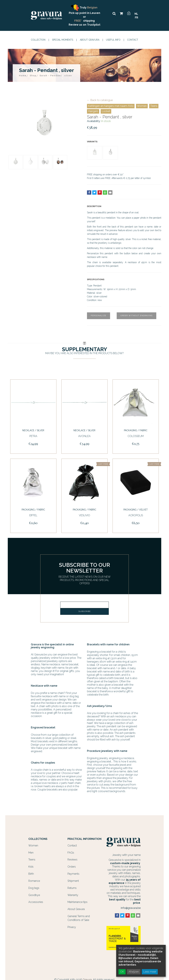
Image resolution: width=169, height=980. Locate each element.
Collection (38, 40)
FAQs (71, 853)
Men (31, 853)
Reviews (72, 860)
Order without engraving (136, 316)
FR (136, 18)
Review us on (78, 25)
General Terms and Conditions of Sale (79, 918)
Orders (72, 867)
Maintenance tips (77, 902)
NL (136, 14)
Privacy (72, 927)
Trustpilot (94, 25)
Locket (106, 111)
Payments (73, 874)
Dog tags (34, 888)
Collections (38, 839)
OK (122, 972)
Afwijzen (134, 972)
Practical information (84, 839)
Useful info (113, 40)
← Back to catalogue (100, 100)
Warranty (73, 895)
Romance (34, 881)
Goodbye (34, 895)
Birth (31, 874)
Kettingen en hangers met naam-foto (111, 106)
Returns (72, 888)
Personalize (99, 316)
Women (142, 106)
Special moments (63, 40)
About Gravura (90, 40)
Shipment (73, 881)
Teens (154, 106)
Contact (133, 40)
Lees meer (150, 972)
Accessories (36, 902)
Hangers (93, 111)
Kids (31, 867)
